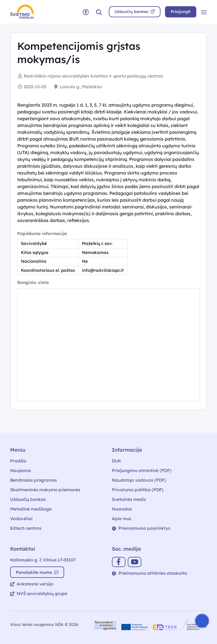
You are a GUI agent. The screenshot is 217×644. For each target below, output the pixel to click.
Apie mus (121, 519)
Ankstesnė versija (32, 584)
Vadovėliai (21, 519)
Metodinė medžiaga (31, 509)
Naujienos (20, 470)
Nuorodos (122, 509)
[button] (99, 12)
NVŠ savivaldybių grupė (39, 594)
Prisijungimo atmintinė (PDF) (142, 470)
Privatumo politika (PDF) (138, 490)
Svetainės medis (129, 499)
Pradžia (18, 461)
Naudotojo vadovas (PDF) (139, 480)
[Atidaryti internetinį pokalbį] (202, 621)
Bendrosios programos (33, 480)
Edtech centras (26, 528)
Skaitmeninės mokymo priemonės (45, 490)
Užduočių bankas (28, 499)
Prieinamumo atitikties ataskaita (149, 573)
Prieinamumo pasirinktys (141, 528)
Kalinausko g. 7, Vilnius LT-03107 (43, 560)
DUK (117, 461)
